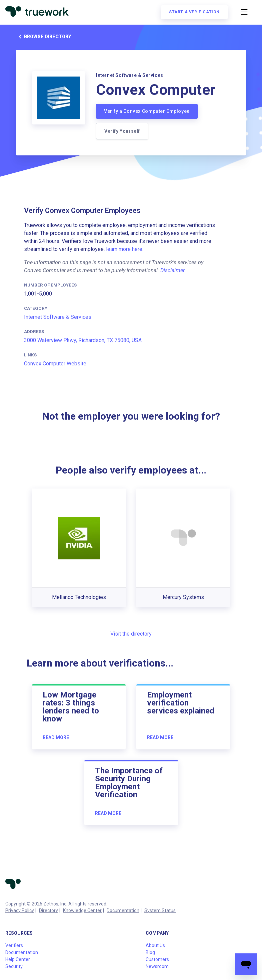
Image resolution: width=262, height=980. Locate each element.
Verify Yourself (122, 131)
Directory (48, 910)
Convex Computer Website (55, 364)
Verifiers (14, 945)
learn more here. (125, 249)
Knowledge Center (82, 910)
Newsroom (157, 966)
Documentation (123, 910)
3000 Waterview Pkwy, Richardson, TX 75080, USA (83, 340)
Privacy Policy (20, 910)
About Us (155, 945)
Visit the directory (131, 634)
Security (14, 966)
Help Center (18, 959)
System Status (160, 910)
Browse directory (43, 37)
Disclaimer (172, 270)
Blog (150, 952)
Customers (157, 959)
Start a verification (194, 12)
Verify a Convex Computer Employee (147, 111)
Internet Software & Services (58, 317)
